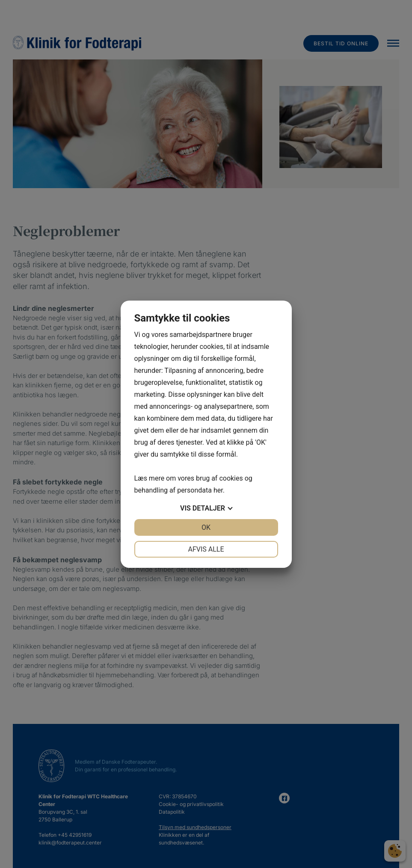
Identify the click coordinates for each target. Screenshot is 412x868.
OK (206, 527)
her (218, 490)
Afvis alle (206, 549)
